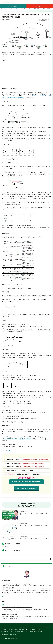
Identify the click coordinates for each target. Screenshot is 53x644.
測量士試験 (38, 629)
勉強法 (40, 627)
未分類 (8, 629)
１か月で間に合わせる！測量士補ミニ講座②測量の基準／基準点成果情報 (33, 525)
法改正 (12, 629)
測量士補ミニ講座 (14, 9)
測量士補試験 (32, 629)
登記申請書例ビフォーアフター (7, 631)
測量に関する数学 (18, 629)
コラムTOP (3, 627)
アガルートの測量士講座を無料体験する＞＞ (26, 488)
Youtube (4, 601)
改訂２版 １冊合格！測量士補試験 (10, 614)
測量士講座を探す (40, 6)
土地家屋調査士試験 (46, 627)
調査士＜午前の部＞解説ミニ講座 (33, 631)
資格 (41, 631)
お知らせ (33, 627)
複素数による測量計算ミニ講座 (20, 631)
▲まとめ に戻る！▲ (7, 450)
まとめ (37, 627)
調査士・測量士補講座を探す (13, 6)
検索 (50, 559)
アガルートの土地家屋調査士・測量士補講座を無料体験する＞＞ (26, 481)
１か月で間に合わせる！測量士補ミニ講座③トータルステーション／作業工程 (34, 538)
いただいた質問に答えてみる (24, 627)
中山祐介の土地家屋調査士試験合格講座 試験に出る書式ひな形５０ (17, 607)
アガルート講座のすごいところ (12, 627)
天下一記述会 (4, 629)
